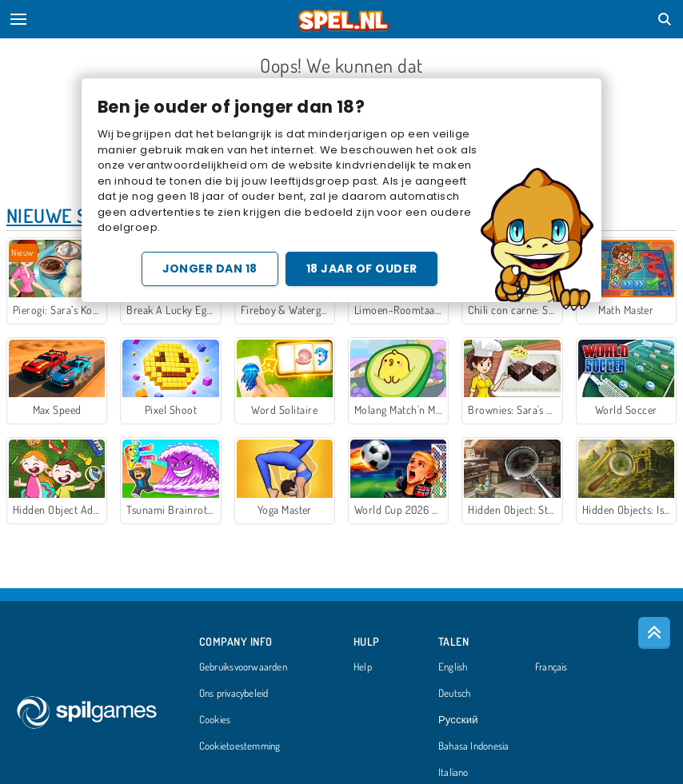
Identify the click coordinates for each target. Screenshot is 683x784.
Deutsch (455, 694)
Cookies (215, 720)
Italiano (453, 773)
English (453, 667)
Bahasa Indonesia (474, 746)
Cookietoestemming (240, 746)
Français (551, 667)
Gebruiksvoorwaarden (243, 667)
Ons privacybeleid (234, 694)
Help (363, 667)
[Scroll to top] (654, 633)
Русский (458, 720)
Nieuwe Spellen (78, 215)
